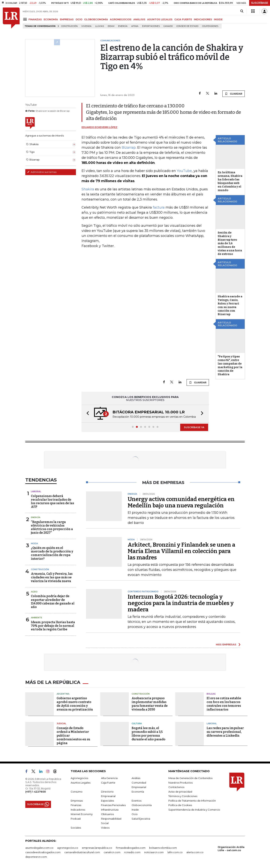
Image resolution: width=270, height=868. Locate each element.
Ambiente (37, 618)
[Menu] (26, 19)
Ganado (168, 26)
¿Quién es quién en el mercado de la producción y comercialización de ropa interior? (52, 553)
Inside (135, 810)
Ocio (135, 814)
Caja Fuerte (108, 783)
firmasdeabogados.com (131, 848)
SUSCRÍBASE (260, 3)
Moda (34, 543)
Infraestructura (110, 810)
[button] (87, 414)
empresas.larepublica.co (97, 848)
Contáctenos (176, 787)
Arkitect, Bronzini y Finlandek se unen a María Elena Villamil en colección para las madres (181, 551)
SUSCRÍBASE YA (194, 427)
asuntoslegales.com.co (39, 848)
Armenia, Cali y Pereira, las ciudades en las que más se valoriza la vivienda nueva (52, 577)
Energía (123, 26)
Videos (105, 828)
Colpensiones (210, 26)
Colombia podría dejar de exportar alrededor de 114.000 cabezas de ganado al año (53, 602)
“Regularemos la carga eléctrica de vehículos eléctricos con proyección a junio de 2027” (52, 527)
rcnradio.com (132, 852)
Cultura (137, 723)
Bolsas (211, 694)
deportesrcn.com (36, 857)
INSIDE (218, 19)
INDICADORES (203, 19)
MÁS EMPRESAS (226, 644)
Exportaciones (151, 26)
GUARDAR (234, 94)
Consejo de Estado (187, 26)
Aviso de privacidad (180, 792)
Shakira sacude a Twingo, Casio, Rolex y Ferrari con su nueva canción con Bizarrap (230, 305)
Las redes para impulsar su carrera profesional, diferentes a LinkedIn (225, 732)
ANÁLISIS (139, 19)
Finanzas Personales (113, 805)
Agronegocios (79, 778)
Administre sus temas (42, 172)
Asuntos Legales (81, 783)
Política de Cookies (180, 805)
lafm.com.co (175, 852)
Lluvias (100, 26)
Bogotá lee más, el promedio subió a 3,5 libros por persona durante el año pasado (148, 734)
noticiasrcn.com (154, 852)
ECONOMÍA (51, 19)
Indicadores (78, 810)
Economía (138, 792)
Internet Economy (82, 814)
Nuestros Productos (180, 783)
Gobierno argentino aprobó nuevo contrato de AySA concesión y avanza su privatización (75, 704)
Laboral (36, 491)
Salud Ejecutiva (141, 819)
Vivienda (86, 26)
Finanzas (76, 805)
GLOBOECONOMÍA (96, 19)
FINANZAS (35, 19)
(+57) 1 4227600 (36, 792)
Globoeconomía (142, 805)
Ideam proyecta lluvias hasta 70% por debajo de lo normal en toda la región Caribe (53, 626)
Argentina (63, 694)
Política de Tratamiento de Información (192, 801)
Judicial (61, 723)
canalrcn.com (112, 852)
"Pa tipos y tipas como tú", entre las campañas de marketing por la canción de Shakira (230, 365)
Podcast (76, 819)
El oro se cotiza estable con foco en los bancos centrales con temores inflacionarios (224, 704)
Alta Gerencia (109, 778)
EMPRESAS (67, 19)
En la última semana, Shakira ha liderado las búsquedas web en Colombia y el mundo (230, 181)
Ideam (111, 26)
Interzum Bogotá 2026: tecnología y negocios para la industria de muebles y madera (181, 603)
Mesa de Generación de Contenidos (190, 778)
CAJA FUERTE (183, 19)
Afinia (135, 26)
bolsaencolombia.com (163, 848)
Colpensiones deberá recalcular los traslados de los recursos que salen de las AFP (52, 501)
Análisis (136, 778)
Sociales (76, 828)
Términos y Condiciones (183, 796)
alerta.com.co (195, 852)
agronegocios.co (68, 848)
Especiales (108, 801)
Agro (34, 592)
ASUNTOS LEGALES (160, 19)
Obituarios (107, 814)
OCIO (79, 19)
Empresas (77, 801)
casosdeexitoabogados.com (43, 852)
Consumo (77, 792)
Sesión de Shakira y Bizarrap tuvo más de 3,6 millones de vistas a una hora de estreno (230, 243)
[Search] (242, 11)
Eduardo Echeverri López (99, 127)
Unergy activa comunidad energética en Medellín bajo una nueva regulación (181, 502)
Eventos (136, 801)
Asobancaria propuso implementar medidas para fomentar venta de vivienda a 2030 (150, 704)
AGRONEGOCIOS (121, 19)
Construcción (69, 26)
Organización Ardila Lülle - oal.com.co (231, 849)
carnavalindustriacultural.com (82, 852)
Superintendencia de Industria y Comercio (194, 810)
